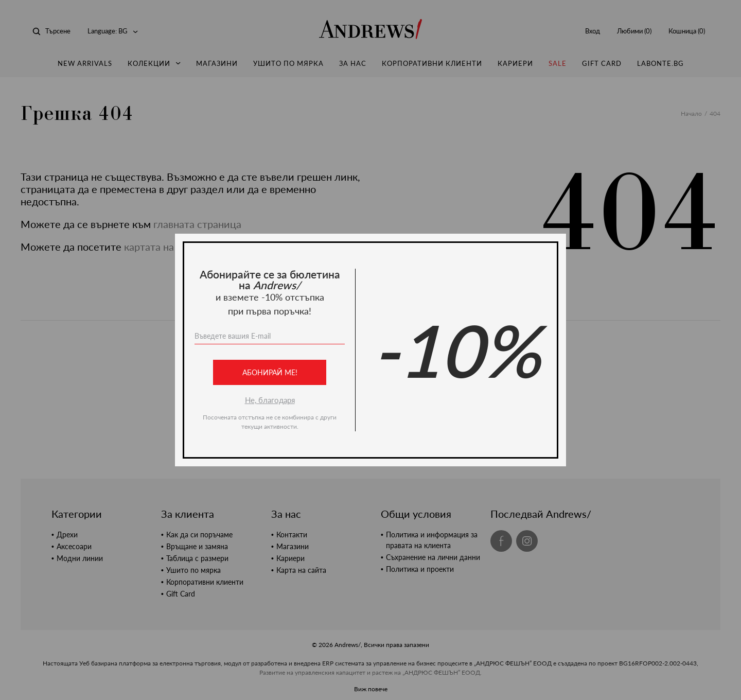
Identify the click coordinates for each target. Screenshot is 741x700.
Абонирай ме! (270, 372)
